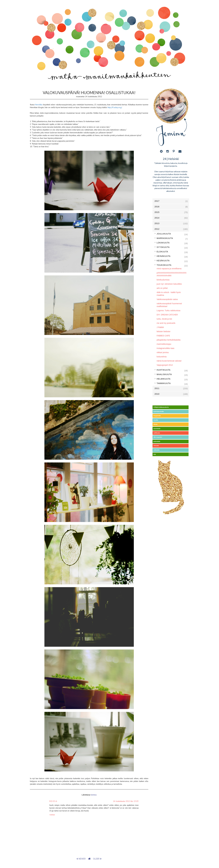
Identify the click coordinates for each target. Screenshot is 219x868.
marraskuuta (165, 238)
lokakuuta (163, 243)
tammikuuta (164, 383)
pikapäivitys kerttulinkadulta (169, 340)
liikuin (156, 424)
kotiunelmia (162, 357)
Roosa (53, 801)
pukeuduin (157, 441)
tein (155, 454)
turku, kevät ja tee (164, 319)
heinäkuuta (164, 256)
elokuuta (162, 252)
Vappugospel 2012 (165, 365)
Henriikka (39, 105)
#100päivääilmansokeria (161, 407)
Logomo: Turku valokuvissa (169, 310)
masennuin (157, 429)
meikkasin (157, 433)
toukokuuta (164, 265)
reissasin (156, 446)
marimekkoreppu (164, 344)
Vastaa (52, 815)
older (97, 859)
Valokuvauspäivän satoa (167, 299)
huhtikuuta (164, 370)
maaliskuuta (164, 374)
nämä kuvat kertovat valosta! (169, 361)
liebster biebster (164, 331)
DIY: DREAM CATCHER (167, 315)
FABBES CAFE (163, 336)
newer (81, 859)
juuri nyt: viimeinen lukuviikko (169, 284)
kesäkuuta (163, 261)
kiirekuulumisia (163, 280)
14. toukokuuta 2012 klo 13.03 (126, 801)
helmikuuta (164, 379)
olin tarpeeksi (158, 437)
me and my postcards (166, 323)
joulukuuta (164, 234)
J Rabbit (160, 327)
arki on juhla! (162, 288)
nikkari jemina (163, 352)
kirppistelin (157, 416)
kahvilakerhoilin (159, 411)
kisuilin (156, 420)
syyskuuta (163, 247)
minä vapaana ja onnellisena (169, 269)
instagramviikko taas (166, 348)
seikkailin (156, 450)
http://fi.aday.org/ (115, 107)
